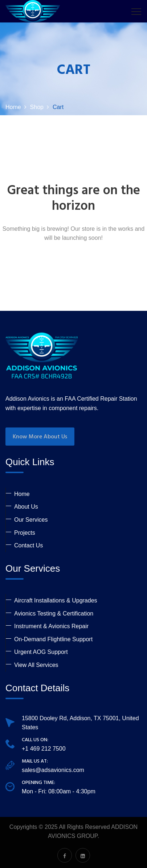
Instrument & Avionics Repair (51, 626)
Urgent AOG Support (41, 652)
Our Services (31, 520)
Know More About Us (40, 437)
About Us (26, 507)
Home (22, 494)
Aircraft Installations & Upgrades (56, 600)
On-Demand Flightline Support (53, 639)
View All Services (36, 665)
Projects (25, 533)
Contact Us (28, 545)
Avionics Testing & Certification (54, 614)
